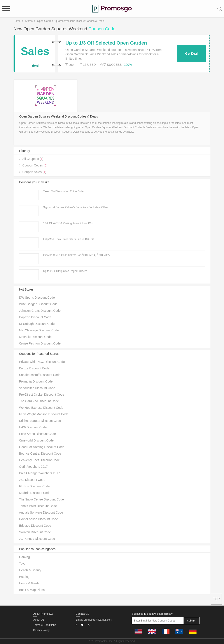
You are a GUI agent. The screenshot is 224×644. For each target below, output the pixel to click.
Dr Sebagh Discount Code (37, 324)
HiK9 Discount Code (33, 427)
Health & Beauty (30, 570)
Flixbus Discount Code (34, 486)
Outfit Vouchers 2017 (33, 467)
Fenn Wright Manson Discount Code (44, 414)
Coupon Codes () (35, 165)
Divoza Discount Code (34, 368)
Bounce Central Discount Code (40, 454)
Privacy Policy (41, 630)
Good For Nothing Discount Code (42, 447)
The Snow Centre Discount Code (41, 499)
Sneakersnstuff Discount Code (40, 375)
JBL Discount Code (32, 480)
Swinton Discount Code (35, 532)
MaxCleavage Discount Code (39, 330)
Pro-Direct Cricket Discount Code (42, 395)
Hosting (24, 577)
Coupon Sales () (34, 172)
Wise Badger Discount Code (38, 304)
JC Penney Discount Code (37, 539)
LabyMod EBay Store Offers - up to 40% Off (69, 239)
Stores (29, 21)
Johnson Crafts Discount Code (40, 311)
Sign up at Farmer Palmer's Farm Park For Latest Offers (76, 207)
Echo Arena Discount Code (37, 434)
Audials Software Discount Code (41, 512)
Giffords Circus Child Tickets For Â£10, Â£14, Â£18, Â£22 (77, 255)
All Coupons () (33, 159)
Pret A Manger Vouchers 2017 (39, 473)
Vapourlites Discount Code (37, 388)
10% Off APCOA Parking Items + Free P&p (68, 223)
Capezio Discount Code (35, 317)
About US (39, 620)
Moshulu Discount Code (35, 337)
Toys (22, 564)
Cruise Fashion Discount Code (40, 343)
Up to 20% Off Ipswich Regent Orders (65, 271)
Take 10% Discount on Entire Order (64, 191)
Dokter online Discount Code (38, 519)
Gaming (24, 557)
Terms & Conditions (45, 625)
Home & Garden (30, 583)
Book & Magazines (32, 590)
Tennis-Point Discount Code (38, 506)
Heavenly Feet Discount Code (39, 460)
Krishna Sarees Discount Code (40, 421)
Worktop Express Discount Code (41, 408)
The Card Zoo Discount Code (39, 401)
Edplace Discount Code (35, 526)
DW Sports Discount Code (37, 298)
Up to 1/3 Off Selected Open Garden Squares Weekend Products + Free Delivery (115, 43)
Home (17, 21)
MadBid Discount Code (35, 493)
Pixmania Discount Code (36, 381)
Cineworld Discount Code (36, 440)
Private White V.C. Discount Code (42, 362)
